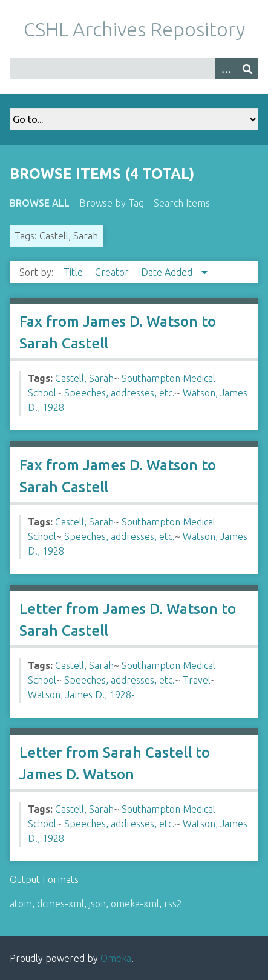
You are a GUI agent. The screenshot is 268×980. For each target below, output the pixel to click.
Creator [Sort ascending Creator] (113, 272)
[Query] (134, 69)
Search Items (182, 203)
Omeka (116, 958)
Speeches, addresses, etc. (119, 393)
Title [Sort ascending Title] (74, 272)
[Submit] (247, 69)
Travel (197, 680)
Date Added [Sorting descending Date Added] (168, 272)
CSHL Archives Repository (134, 29)
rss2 (173, 904)
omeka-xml (135, 904)
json (97, 904)
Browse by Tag (112, 203)
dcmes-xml (60, 904)
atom (21, 904)
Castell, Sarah (84, 378)
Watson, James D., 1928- (81, 695)
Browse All (40, 203)
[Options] (226, 69)
